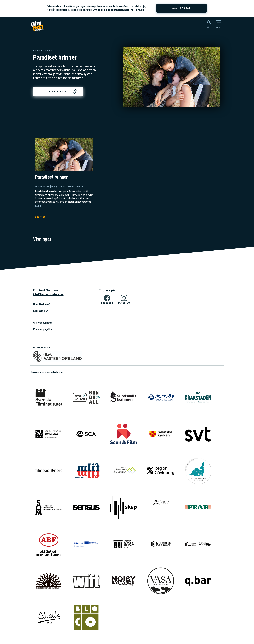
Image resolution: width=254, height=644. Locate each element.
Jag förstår (181, 8)
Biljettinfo (58, 92)
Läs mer (40, 217)
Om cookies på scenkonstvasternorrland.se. (119, 10)
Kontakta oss (41, 311)
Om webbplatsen (43, 323)
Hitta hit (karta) (42, 305)
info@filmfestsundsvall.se (48, 294)
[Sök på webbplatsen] (205, 24)
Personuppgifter (43, 329)
